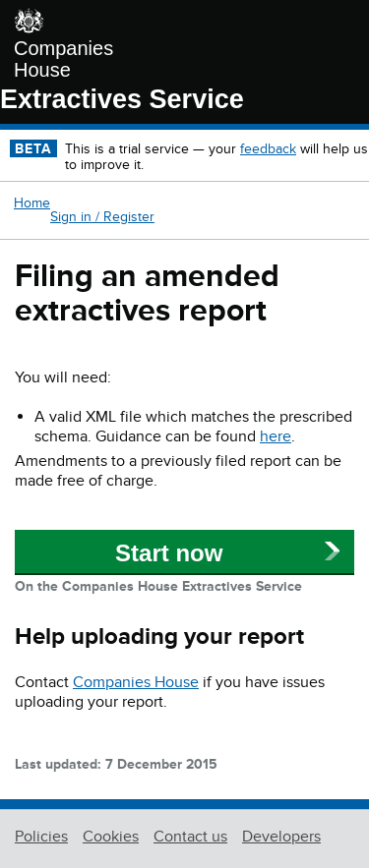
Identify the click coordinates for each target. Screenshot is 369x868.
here (276, 436)
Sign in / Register (102, 217)
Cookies (111, 837)
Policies (41, 837)
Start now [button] (169, 553)
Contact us (190, 837)
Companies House (63, 59)
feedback (268, 149)
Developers (281, 837)
